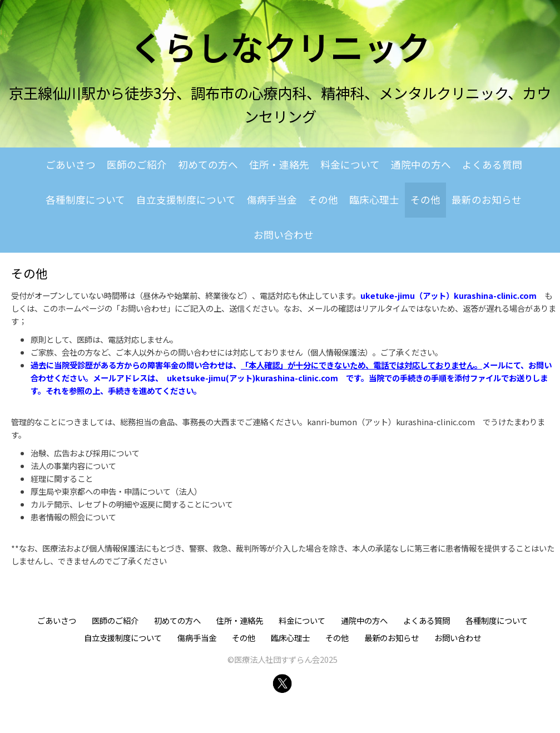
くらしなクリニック (280, 46)
